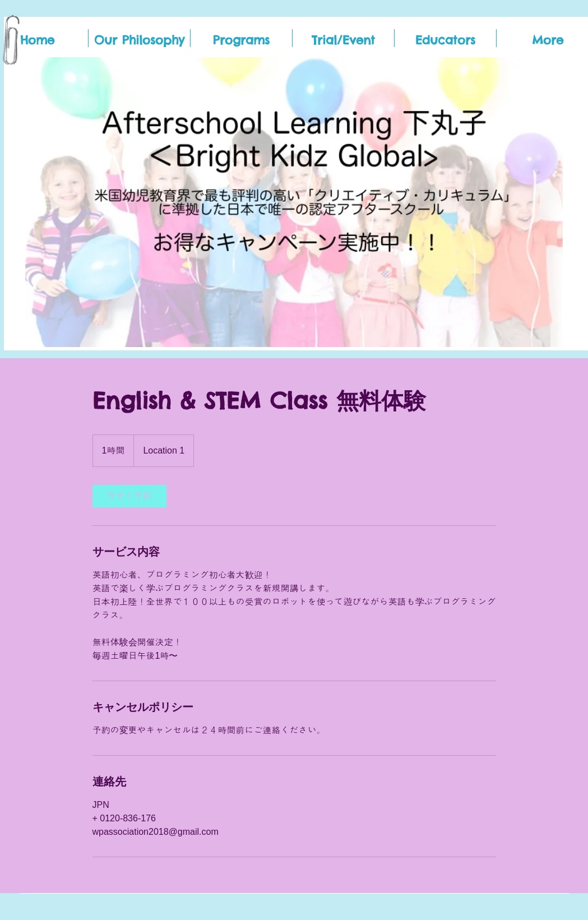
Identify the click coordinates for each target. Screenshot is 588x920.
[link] (129, 496)
